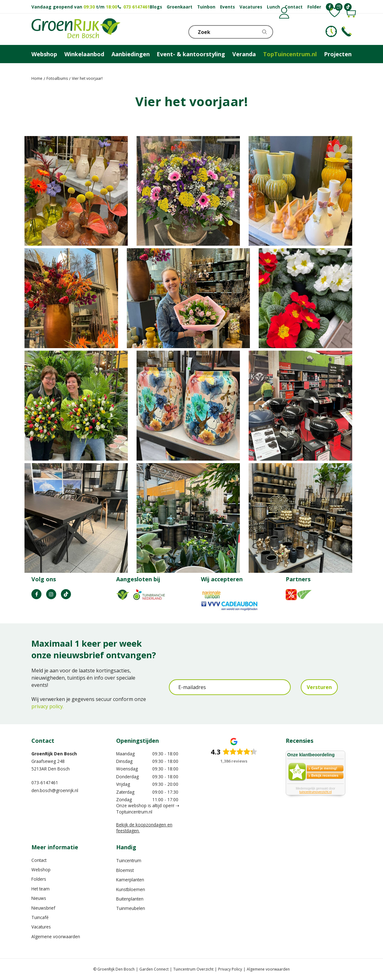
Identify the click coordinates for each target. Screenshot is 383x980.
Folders (39, 879)
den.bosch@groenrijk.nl (55, 790)
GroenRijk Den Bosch (54, 754)
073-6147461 (45, 783)
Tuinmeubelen (131, 908)
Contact (39, 860)
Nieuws (39, 898)
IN (51, 594)
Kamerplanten (130, 880)
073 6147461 (137, 7)
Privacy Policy (230, 969)
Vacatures (41, 927)
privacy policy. (48, 706)
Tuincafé (40, 917)
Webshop (41, 870)
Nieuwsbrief (43, 908)
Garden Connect (154, 969)
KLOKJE (331, 31)
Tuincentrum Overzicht (193, 969)
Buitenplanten (130, 899)
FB (36, 594)
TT (66, 594)
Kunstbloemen (131, 889)
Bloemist (125, 870)
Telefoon (347, 31)
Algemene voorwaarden (56, 936)
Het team (40, 889)
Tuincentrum (129, 860)
